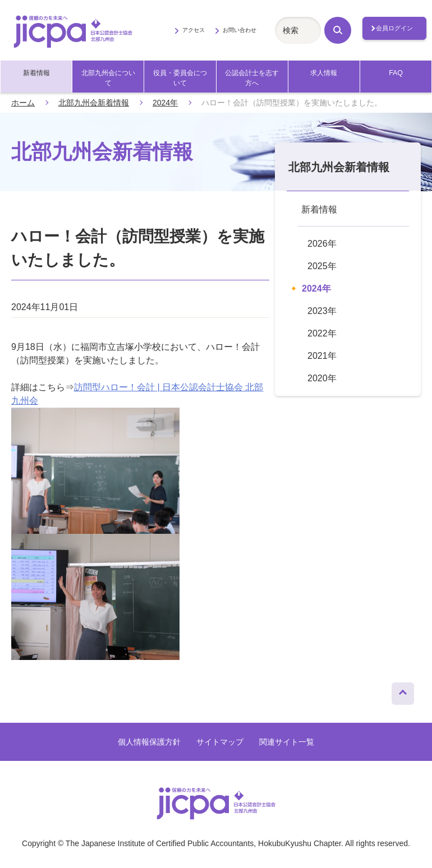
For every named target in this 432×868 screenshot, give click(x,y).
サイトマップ (220, 742)
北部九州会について (108, 78)
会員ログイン (394, 28)
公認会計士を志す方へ (252, 78)
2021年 (322, 356)
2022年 (322, 333)
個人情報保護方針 (149, 742)
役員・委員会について (180, 78)
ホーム (23, 103)
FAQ (396, 73)
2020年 (322, 378)
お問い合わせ (240, 30)
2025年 (322, 266)
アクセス (194, 30)
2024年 (165, 103)
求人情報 (324, 73)
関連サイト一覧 (287, 742)
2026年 (322, 244)
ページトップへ (403, 691)
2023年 (322, 311)
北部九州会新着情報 (94, 103)
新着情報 (36, 73)
